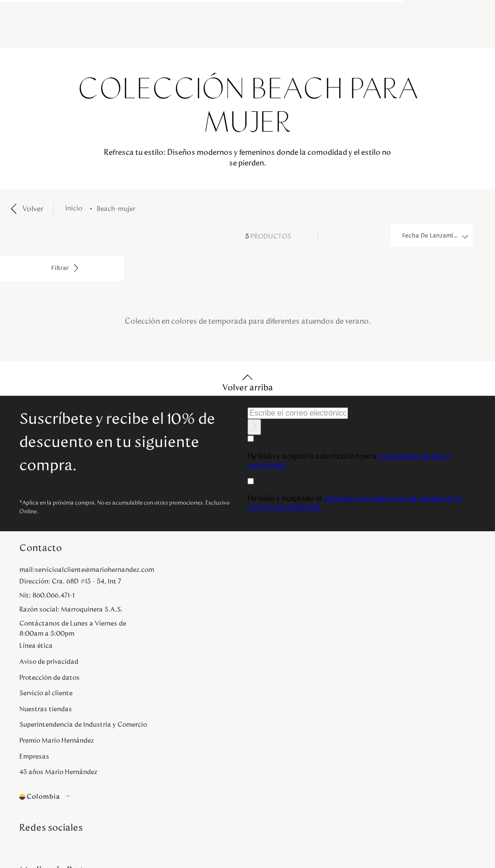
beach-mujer (116, 209)
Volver (33, 209)
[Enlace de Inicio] (76, 209)
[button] (95, 797)
